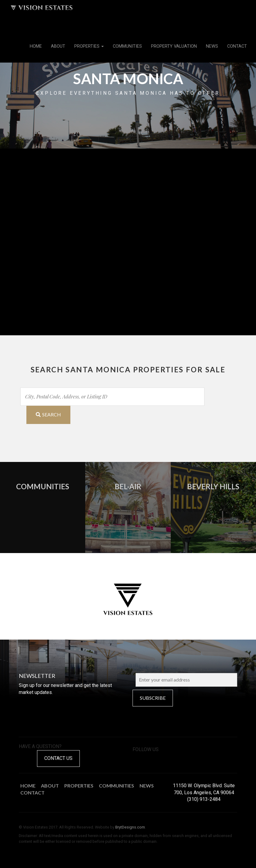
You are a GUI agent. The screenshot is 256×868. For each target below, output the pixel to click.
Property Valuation (174, 46)
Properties (89, 46)
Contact (237, 46)
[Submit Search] (48, 415)
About (58, 46)
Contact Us (58, 758)
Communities (127, 46)
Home (36, 46)
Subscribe (153, 698)
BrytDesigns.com (130, 827)
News (212, 46)
